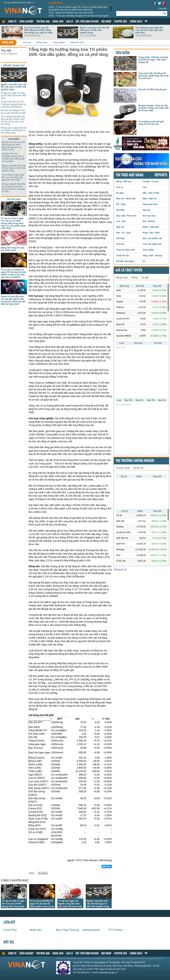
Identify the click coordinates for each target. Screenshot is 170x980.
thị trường (43, 873)
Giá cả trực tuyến (129, 270)
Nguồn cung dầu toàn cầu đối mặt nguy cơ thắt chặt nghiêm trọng (94, 30)
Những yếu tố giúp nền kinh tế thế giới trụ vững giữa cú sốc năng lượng (14, 130)
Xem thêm (146, 21)
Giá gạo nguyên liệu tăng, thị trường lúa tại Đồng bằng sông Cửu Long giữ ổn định (14, 188)
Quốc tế (139, 468)
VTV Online (115, 930)
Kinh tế (12, 22)
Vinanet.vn (120, 570)
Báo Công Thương (67, 930)
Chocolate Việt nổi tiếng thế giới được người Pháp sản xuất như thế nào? (153, 76)
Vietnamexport (91, 930)
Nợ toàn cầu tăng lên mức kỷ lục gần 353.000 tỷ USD (13, 112)
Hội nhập (106, 22)
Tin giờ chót (56, 3)
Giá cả (69, 22)
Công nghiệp (26, 22)
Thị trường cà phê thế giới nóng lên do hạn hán (151, 123)
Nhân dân (36, 930)
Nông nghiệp (59, 42)
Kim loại (27, 42)
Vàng (134, 277)
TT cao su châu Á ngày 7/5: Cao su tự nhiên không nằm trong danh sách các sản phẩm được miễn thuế (78, 8)
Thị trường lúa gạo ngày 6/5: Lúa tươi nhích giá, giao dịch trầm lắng (149, 30)
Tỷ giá (145, 277)
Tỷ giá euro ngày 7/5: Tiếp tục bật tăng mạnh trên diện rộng (14, 96)
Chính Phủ (10, 930)
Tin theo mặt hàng (129, 175)
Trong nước (123, 468)
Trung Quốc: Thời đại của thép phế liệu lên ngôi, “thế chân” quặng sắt (153, 60)
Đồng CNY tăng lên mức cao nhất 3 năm (71, 13)
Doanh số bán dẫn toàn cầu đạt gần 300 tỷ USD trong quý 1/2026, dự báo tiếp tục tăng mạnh (13, 300)
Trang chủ (3, 21)
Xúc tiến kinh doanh (87, 22)
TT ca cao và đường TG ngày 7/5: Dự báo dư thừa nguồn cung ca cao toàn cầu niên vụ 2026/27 (79, 17)
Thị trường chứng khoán (135, 461)
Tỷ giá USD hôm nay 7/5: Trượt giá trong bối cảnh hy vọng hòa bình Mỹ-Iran (13, 104)
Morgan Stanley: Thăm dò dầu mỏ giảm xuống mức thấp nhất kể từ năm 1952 (153, 108)
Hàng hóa (58, 22)
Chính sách (136, 22)
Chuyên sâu (120, 22)
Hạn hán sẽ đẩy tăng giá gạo (152, 89)
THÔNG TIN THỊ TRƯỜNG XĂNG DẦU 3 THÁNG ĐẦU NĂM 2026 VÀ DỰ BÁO (13, 158)
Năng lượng (42, 42)
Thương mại (43, 22)
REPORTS (161, 175)
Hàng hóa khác (77, 42)
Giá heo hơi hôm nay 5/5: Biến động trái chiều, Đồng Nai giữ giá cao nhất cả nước (39, 30)
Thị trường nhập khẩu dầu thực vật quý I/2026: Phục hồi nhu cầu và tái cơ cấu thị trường (13, 120)
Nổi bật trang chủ (14, 66)
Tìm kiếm (162, 9)
